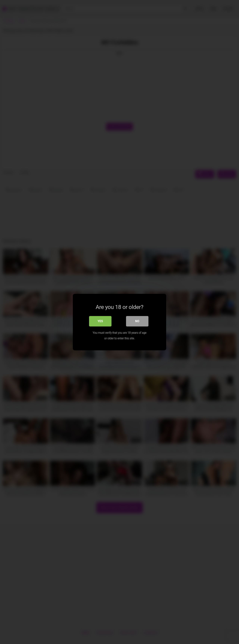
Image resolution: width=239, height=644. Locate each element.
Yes (100, 321)
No (137, 321)
